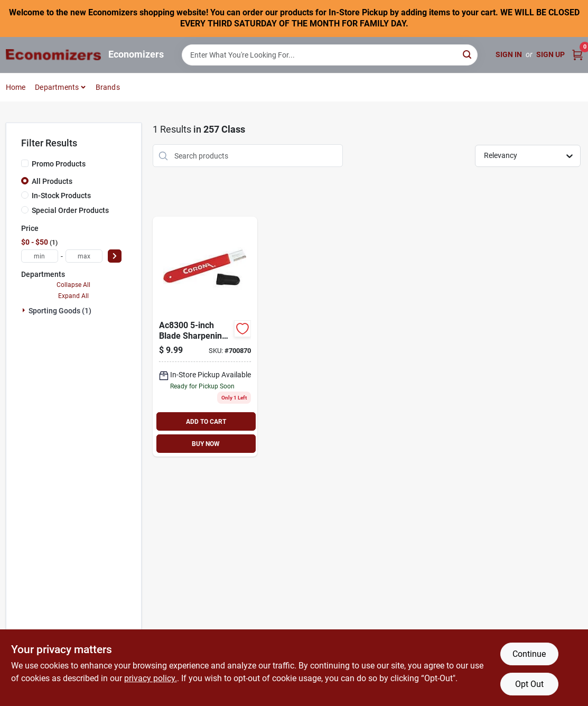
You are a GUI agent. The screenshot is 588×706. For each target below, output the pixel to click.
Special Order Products (70, 210)
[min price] (40, 256)
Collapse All (73, 285)
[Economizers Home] (53, 55)
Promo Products (59, 164)
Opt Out (529, 684)
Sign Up (550, 54)
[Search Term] (330, 55)
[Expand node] (25, 310)
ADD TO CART (206, 422)
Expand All (73, 296)
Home (16, 87)
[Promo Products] (25, 163)
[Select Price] (115, 256)
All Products (52, 181)
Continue (529, 654)
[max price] (84, 256)
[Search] (468, 54)
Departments (57, 87)
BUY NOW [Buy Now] (206, 444)
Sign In (509, 54)
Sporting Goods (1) (60, 311)
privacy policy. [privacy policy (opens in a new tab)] (151, 678)
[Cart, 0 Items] (577, 55)
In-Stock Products (61, 196)
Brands (108, 87)
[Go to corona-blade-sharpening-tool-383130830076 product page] (205, 337)
